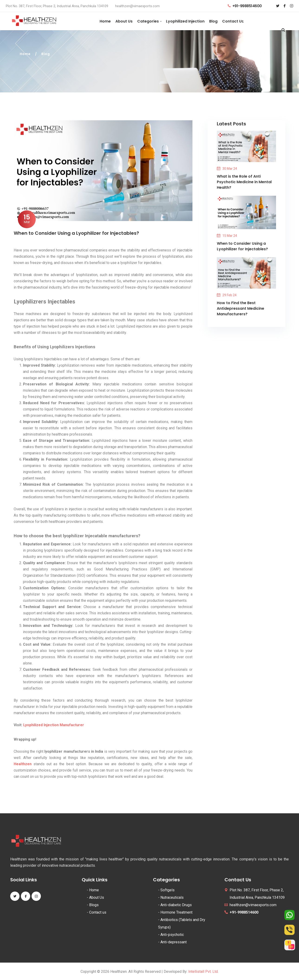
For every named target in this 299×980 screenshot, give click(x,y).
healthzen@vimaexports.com (137, 6)
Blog (213, 21)
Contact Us (233, 21)
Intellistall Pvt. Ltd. (203, 972)
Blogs (94, 905)
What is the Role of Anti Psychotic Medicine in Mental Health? (244, 182)
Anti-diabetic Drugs (176, 905)
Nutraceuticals (172, 897)
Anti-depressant (174, 942)
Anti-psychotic (172, 935)
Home (105, 21)
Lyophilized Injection (185, 21)
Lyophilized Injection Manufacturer (54, 725)
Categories (148, 21)
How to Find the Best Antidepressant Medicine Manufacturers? (240, 308)
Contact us (98, 912)
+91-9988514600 (245, 6)
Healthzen (23, 764)
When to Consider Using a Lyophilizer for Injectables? (242, 246)
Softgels (167, 890)
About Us (124, 21)
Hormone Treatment (176, 912)
